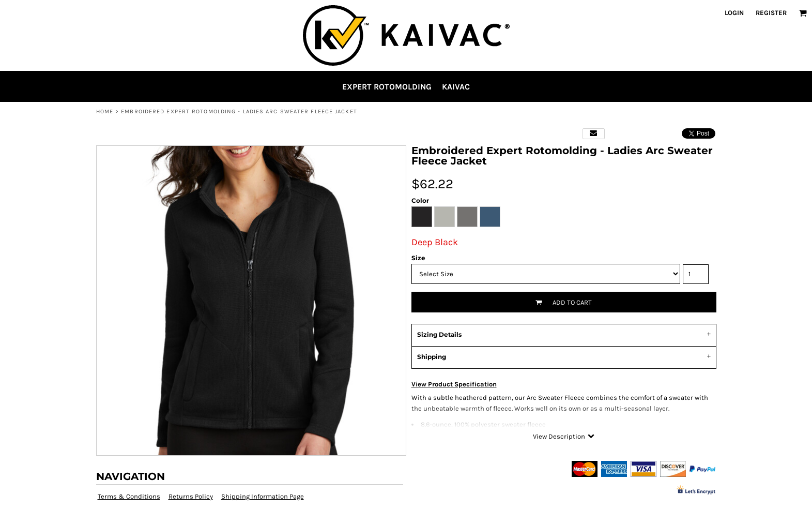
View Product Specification (454, 384)
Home (105, 111)
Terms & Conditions (129, 496)
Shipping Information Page (263, 496)
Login (734, 13)
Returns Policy (191, 496)
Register (771, 13)
